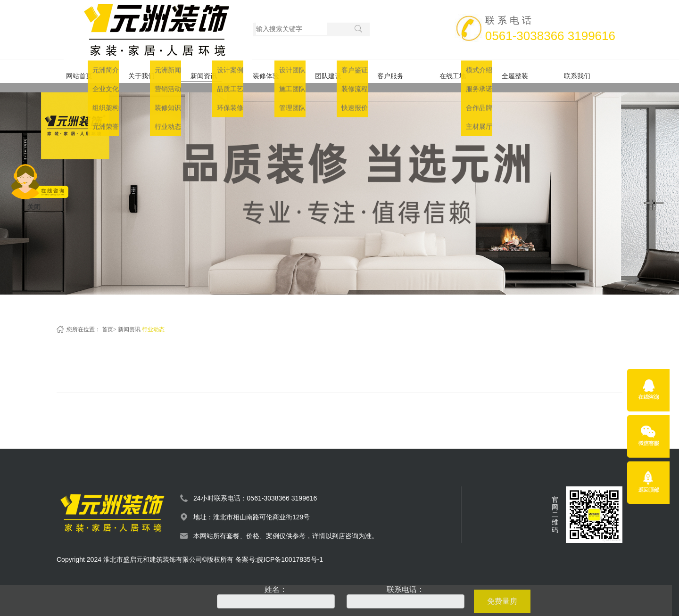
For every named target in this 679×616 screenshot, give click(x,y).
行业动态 (153, 320)
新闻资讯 (212, 71)
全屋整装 (523, 71)
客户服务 (399, 71)
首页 (108, 320)
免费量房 (502, 601)
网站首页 (88, 71)
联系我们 (586, 71)
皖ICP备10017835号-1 (290, 550)
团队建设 (337, 71)
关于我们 (150, 71)
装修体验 (274, 71)
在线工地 (461, 71)
